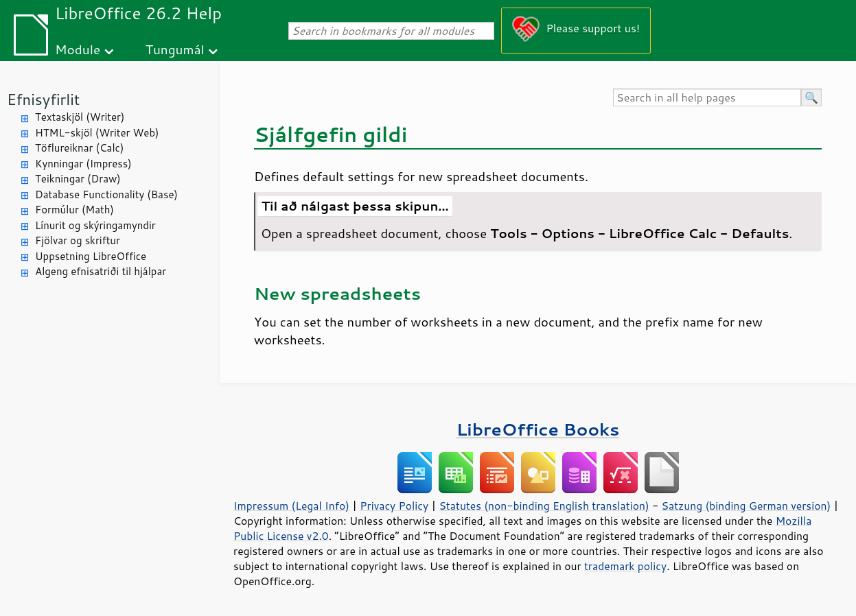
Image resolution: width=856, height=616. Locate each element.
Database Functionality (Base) (106, 194)
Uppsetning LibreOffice (91, 256)
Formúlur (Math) (74, 210)
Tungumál (175, 49)
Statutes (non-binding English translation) (544, 506)
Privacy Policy (394, 506)
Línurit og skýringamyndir (95, 225)
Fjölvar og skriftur (78, 240)
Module (78, 49)
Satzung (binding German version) (747, 506)
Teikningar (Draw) (78, 179)
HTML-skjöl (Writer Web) (97, 133)
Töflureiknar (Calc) (79, 148)
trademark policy (625, 566)
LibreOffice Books (538, 429)
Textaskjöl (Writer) (80, 117)
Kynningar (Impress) (83, 164)
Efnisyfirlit (43, 99)
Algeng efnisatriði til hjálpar (101, 271)
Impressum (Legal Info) (291, 506)
